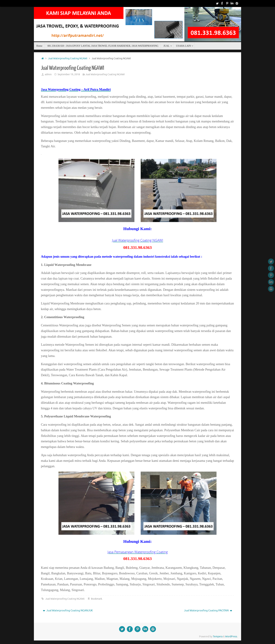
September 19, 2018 (69, 74)
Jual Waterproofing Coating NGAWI (68, 58)
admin (48, 74)
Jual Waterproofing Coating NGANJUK (68, 611)
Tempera (218, 637)
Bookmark (96, 599)
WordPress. (231, 637)
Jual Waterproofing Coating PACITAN (208, 611)
